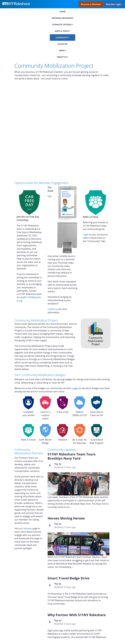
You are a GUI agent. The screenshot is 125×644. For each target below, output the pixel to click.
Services (28, 436)
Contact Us (41, 629)
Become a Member (91, 4)
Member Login (114, 4)
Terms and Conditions (55, 634)
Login (86, 142)
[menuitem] (62, 11)
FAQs (29, 629)
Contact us (53, 216)
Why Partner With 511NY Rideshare (77, 522)
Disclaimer (35, 634)
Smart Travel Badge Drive (69, 485)
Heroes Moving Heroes (66, 425)
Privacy (6, 634)
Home (5, 629)
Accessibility (19, 634)
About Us (18, 629)
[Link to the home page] (17, 4)
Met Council (28, 596)
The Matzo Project (24, 589)
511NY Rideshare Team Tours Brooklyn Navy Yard (72, 363)
